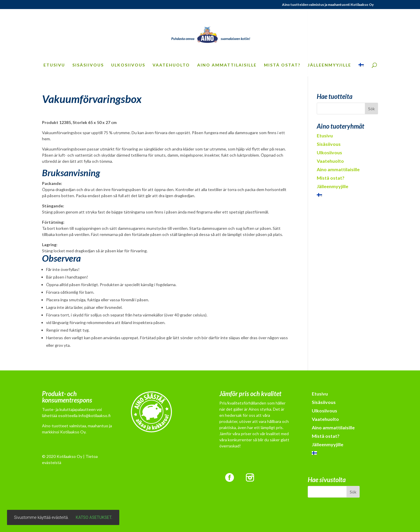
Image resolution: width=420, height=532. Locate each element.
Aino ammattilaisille (227, 65)
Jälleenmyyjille (329, 65)
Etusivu (54, 65)
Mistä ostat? (282, 65)
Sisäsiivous (88, 65)
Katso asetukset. (94, 517)
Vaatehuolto (171, 65)
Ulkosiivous (128, 65)
